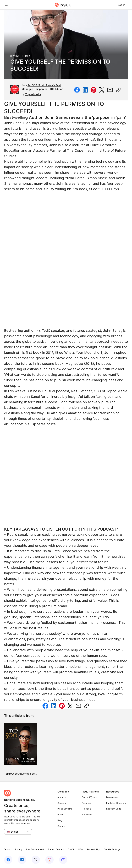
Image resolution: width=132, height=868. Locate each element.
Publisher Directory (116, 803)
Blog (60, 820)
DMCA (71, 849)
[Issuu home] (63, 5)
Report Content (56, 849)
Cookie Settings (112, 849)
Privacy (18, 849)
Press (60, 815)
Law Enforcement (35, 849)
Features (86, 803)
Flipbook (86, 809)
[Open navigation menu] (6, 5)
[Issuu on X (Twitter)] (36, 860)
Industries (87, 815)
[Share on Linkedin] (85, 90)
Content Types (89, 797)
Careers (62, 803)
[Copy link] (118, 90)
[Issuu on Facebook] (8, 860)
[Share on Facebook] (77, 90)
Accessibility (93, 849)
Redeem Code (114, 809)
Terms (7, 849)
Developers (112, 797)
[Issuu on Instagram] (49, 860)
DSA (81, 849)
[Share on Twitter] (102, 90)
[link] (122, 5)
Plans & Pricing (65, 809)
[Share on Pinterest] (93, 90)
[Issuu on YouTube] (63, 860)
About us (62, 797)
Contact (61, 826)
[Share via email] (110, 90)
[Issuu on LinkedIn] (22, 860)
